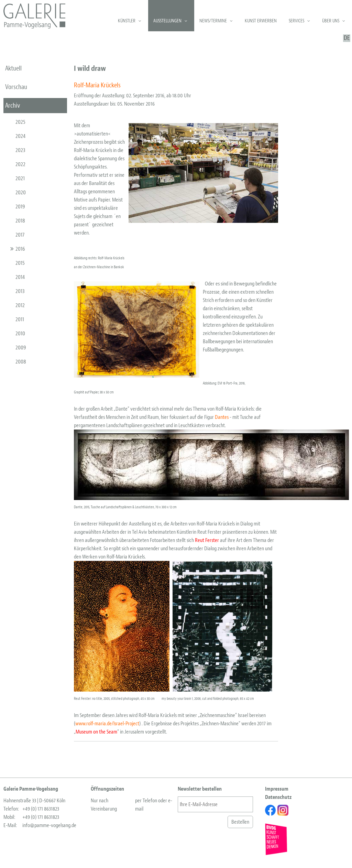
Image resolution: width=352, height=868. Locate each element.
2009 (21, 348)
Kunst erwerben (261, 21)
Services (296, 21)
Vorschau (16, 87)
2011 (20, 319)
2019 (20, 207)
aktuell (13, 68)
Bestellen (240, 822)
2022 (20, 164)
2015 (20, 263)
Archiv (13, 105)
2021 (20, 178)
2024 (20, 136)
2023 (20, 150)
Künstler (127, 21)
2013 (20, 291)
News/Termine (213, 21)
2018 (20, 221)
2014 (20, 277)
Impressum (277, 789)
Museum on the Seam (96, 732)
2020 (21, 192)
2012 (20, 305)
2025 (20, 122)
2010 (20, 333)
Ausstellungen (167, 21)
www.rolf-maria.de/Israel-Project (107, 724)
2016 (20, 249)
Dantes (222, 417)
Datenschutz (278, 797)
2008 (21, 362)
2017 (20, 235)
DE (347, 38)
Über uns (331, 21)
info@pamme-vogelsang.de (49, 825)
